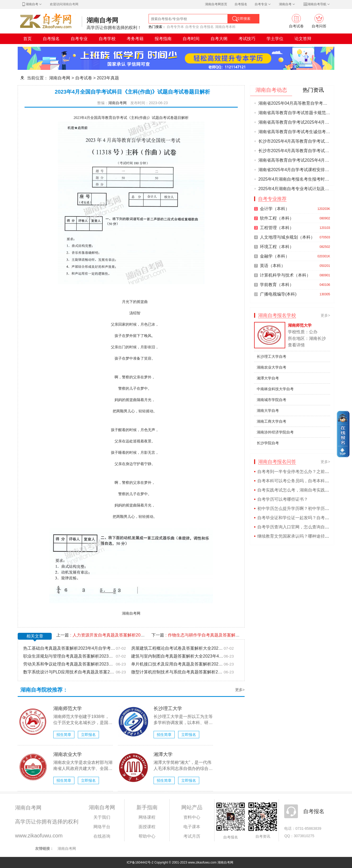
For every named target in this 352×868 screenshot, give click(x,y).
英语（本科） (273, 266)
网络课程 (147, 817)
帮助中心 (147, 836)
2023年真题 (108, 78)
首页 (27, 39)
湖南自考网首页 (216, 4)
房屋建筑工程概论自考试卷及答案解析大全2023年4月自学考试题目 (177, 648)
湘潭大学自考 (268, 378)
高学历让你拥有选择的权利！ (114, 28)
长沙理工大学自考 (272, 356)
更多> (240, 690)
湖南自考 (32, 4)
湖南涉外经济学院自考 (275, 432)
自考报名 (241, 4)
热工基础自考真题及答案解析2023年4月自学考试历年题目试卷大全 (69, 648)
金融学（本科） (275, 256)
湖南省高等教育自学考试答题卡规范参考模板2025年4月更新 (294, 113)
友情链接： (44, 848)
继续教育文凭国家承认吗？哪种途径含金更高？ (302, 536)
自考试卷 (84, 78)
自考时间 (191, 39)
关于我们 (102, 817)
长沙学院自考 (268, 443)
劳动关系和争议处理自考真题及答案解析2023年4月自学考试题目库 (69, 664)
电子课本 (192, 827)
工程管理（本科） (277, 228)
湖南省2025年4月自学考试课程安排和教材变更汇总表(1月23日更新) (294, 170)
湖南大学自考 (268, 411)
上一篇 (101, 635)
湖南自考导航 (317, 4)
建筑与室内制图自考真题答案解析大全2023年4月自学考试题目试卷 (177, 656)
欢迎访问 (64, 4)
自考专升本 (175, 27)
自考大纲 (219, 39)
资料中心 (192, 817)
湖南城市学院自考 (272, 400)
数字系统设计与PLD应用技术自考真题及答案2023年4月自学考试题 (69, 672)
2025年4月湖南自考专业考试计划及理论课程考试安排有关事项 (294, 189)
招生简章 (64, 735)
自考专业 (263, 4)
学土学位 (275, 39)
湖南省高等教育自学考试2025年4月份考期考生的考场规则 (294, 160)
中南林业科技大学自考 (275, 389)
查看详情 (296, 345)
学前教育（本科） (277, 285)
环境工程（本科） (277, 247)
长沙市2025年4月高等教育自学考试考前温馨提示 (294, 141)
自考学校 (107, 39)
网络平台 (102, 827)
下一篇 (196, 635)
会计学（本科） (275, 209)
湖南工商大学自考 (272, 421)
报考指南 (163, 39)
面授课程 (147, 827)
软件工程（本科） (277, 218)
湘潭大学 (163, 754)
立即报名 (88, 735)
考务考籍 (135, 39)
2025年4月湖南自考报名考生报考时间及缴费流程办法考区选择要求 (294, 179)
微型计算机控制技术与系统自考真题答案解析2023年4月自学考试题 (177, 672)
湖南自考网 (102, 20)
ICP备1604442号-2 (140, 862)
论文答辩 (303, 39)
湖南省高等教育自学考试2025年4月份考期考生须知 (294, 122)
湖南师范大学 (68, 708)
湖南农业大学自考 (272, 367)
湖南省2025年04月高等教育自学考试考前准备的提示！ (294, 103)
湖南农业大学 (68, 754)
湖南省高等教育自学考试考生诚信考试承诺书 (294, 132)
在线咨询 (102, 836)
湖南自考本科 (225, 27)
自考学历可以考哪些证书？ (283, 499)
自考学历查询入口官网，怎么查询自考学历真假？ (304, 527)
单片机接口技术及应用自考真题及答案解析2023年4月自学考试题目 (177, 664)
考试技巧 (247, 39)
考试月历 (192, 836)
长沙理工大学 (168, 708)
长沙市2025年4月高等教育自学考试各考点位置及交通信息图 (294, 151)
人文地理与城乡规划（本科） (287, 237)
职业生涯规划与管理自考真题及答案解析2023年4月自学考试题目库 (69, 656)
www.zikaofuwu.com (39, 836)
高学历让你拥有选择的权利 (47, 822)
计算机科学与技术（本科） (285, 275)
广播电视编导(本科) (278, 294)
